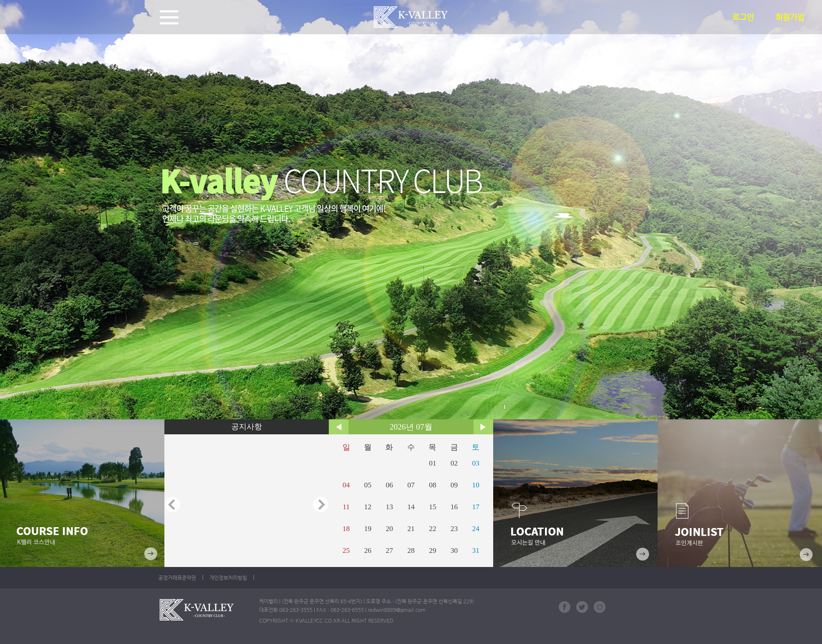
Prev (173, 505)
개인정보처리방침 (228, 578)
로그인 (743, 17)
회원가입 (790, 17)
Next (321, 505)
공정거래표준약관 (177, 578)
